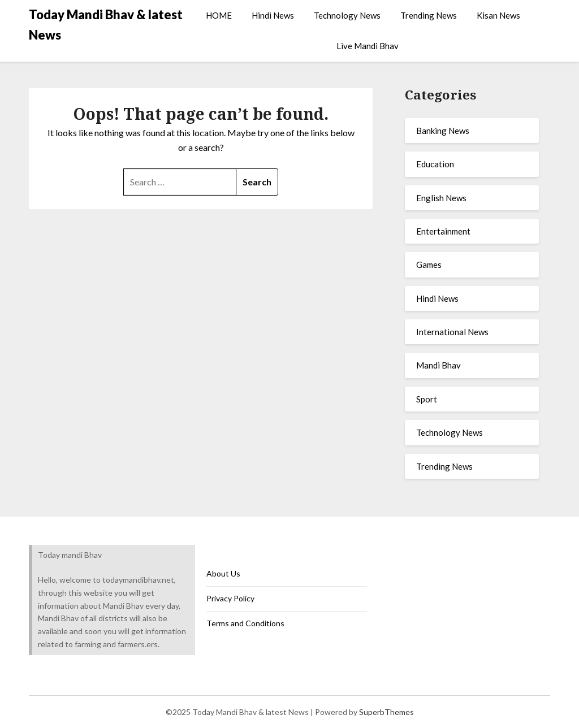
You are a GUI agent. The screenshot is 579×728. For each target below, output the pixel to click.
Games (429, 265)
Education (435, 164)
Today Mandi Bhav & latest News (106, 25)
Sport (427, 399)
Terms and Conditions (245, 623)
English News (441, 198)
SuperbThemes (386, 712)
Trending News (429, 15)
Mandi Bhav (438, 365)
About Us (223, 573)
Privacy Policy (230, 598)
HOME (219, 15)
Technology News (347, 15)
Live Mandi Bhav (368, 46)
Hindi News (273, 15)
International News (452, 332)
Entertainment (443, 231)
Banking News (443, 131)
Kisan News (498, 15)
